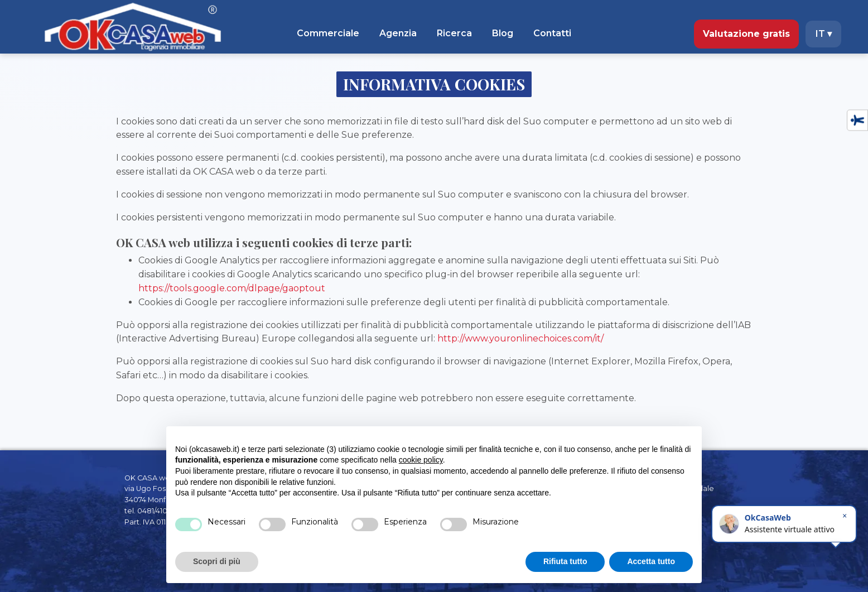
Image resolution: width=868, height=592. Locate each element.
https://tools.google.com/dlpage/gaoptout (232, 288)
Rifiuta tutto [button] (565, 561)
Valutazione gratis (746, 34)
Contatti (552, 33)
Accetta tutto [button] (651, 561)
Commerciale (328, 33)
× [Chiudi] (845, 516)
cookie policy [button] (421, 460)
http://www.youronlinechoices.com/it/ (520, 338)
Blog (503, 33)
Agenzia (398, 33)
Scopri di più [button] (217, 561)
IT (824, 34)
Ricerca (454, 33)
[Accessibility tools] (857, 120)
